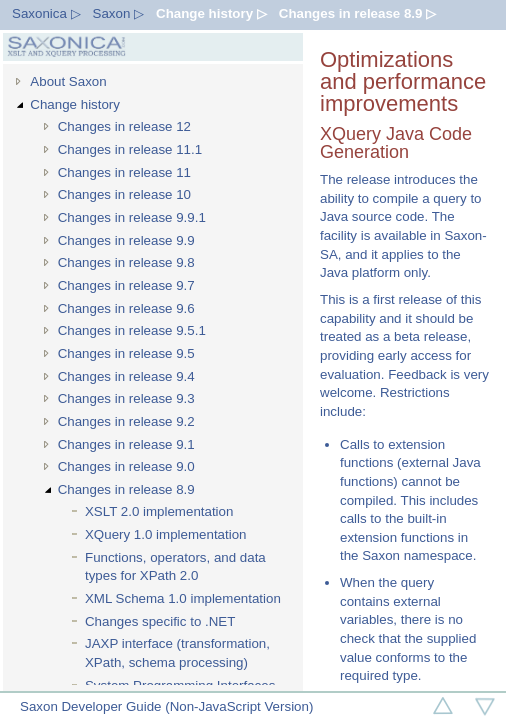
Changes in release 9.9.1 (132, 217)
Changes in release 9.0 (126, 466)
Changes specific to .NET (160, 621)
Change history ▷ (211, 13)
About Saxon (68, 81)
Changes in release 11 (124, 172)
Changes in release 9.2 (126, 421)
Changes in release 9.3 (126, 398)
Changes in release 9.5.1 (132, 330)
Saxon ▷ (119, 13)
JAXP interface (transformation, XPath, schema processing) (177, 653)
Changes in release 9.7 (126, 285)
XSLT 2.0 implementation (159, 511)
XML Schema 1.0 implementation (183, 598)
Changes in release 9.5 (126, 353)
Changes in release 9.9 (126, 240)
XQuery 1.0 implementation (166, 534)
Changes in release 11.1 (130, 149)
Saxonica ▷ (46, 13)
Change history (75, 104)
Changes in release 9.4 (126, 376)
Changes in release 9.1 (126, 444)
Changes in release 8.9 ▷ (357, 13)
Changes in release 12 (124, 126)
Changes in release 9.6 (126, 308)
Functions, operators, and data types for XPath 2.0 (175, 567)
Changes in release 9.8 (126, 262)
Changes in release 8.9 (126, 489)
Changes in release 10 (124, 194)
